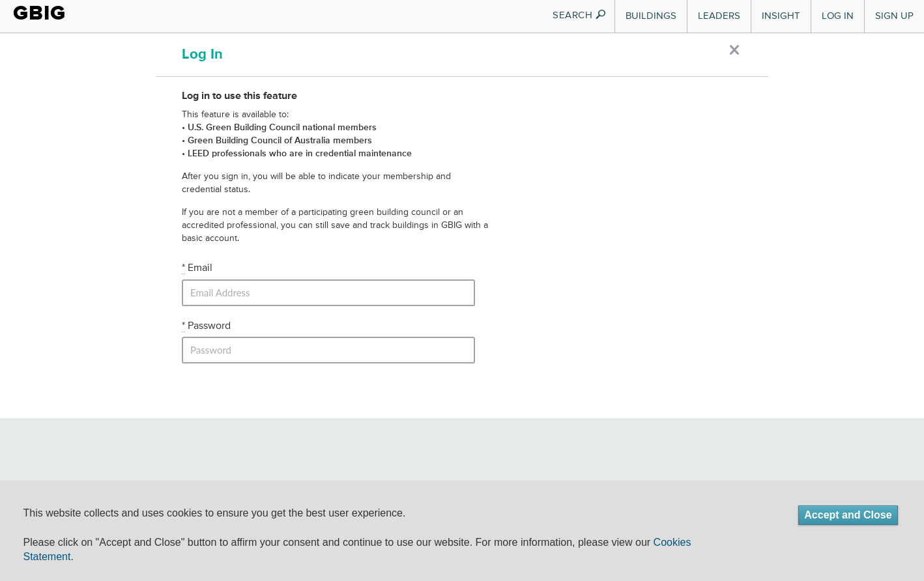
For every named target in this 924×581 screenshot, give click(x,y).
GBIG (39, 13)
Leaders (719, 16)
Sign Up (894, 16)
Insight (781, 16)
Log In (838, 16)
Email (197, 269)
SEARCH (580, 15)
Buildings (651, 16)
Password (206, 327)
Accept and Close (848, 515)
